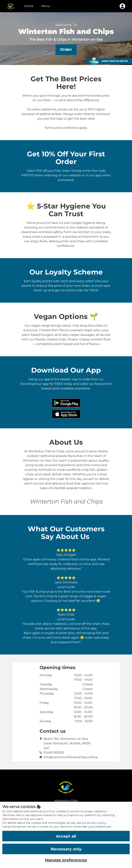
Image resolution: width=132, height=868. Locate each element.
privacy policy (97, 823)
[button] (66, 50)
